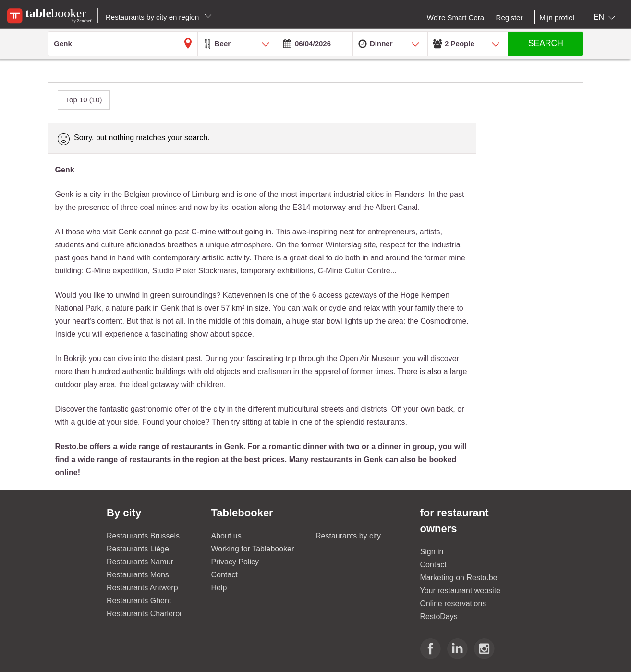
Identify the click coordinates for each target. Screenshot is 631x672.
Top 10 (84, 100)
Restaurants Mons (138, 575)
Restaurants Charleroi (144, 614)
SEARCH (546, 43)
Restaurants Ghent (139, 601)
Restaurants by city (348, 536)
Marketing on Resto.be (459, 578)
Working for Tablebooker (253, 549)
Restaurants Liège (138, 549)
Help (219, 588)
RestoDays (439, 617)
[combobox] (606, 17)
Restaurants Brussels (143, 536)
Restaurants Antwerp (142, 588)
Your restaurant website (461, 591)
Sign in (432, 552)
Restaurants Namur (140, 562)
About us (226, 536)
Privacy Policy (235, 562)
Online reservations (453, 604)
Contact (224, 575)
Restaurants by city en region (159, 17)
